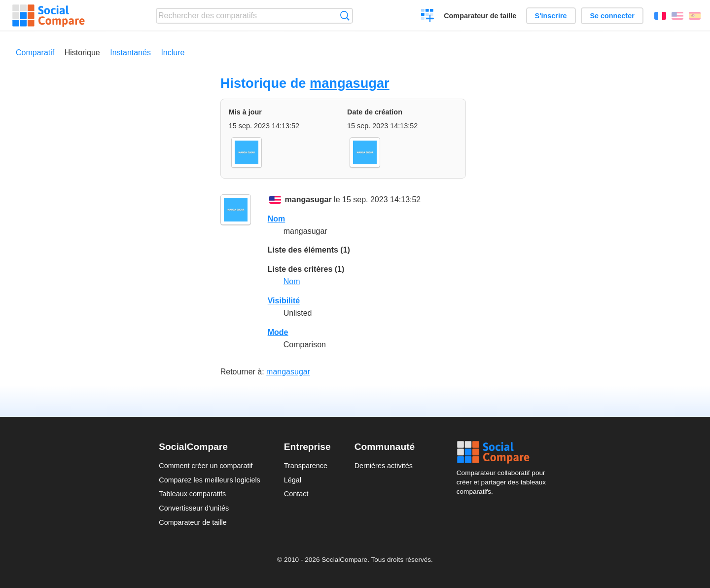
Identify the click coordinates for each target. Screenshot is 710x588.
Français (660, 16)
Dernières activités (384, 466)
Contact (296, 494)
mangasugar (350, 83)
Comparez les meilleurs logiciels (210, 480)
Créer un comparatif (428, 17)
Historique (82, 53)
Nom (277, 219)
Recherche (345, 16)
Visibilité (284, 301)
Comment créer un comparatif (206, 466)
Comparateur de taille (480, 16)
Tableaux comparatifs (192, 494)
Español (695, 16)
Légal (293, 480)
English (677, 16)
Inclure (173, 53)
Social (504, 452)
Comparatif (35, 53)
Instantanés (130, 53)
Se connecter (612, 16)
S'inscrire (551, 16)
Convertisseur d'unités (194, 508)
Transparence (306, 466)
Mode (278, 332)
